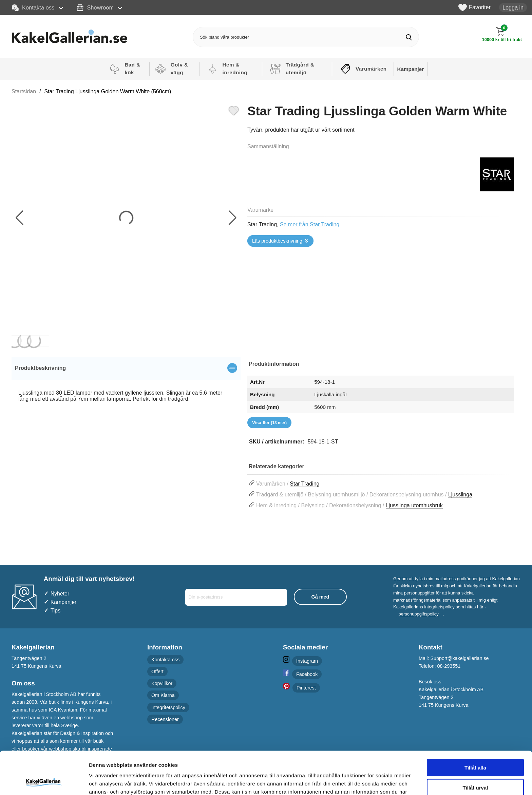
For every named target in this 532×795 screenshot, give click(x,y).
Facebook (307, 674)
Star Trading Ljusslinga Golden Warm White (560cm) (108, 91)
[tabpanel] (126, 387)
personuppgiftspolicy (419, 614)
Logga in (513, 7)
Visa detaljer (369, 782)
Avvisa (475, 767)
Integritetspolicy (168, 707)
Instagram (307, 661)
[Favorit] (234, 110)
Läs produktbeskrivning (277, 241)
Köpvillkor (162, 683)
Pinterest (306, 688)
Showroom (95, 8)
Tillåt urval (476, 747)
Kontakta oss (33, 8)
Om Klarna (163, 695)
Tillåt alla (475, 727)
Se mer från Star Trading (310, 224)
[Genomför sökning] (409, 37)
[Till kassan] (502, 34)
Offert (157, 671)
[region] (126, 368)
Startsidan (24, 91)
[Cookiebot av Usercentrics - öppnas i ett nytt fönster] (44, 782)
